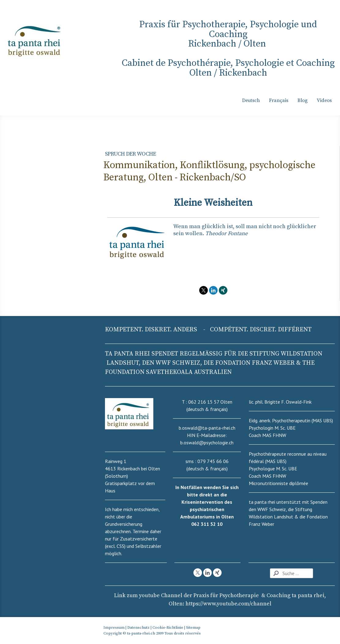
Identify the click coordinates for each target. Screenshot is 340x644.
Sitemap (193, 627)
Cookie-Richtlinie (168, 627)
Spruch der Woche (131, 154)
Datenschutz (138, 627)
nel (228, 604)
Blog (303, 100)
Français (279, 100)
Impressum (114, 627)
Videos (324, 100)
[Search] (291, 573)
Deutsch (251, 100)
